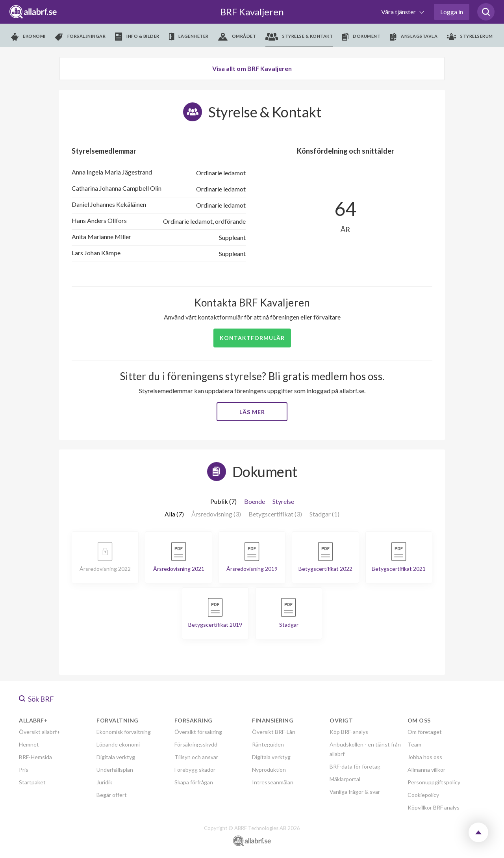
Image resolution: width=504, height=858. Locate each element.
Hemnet (29, 744)
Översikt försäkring (198, 732)
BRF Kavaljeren (252, 12)
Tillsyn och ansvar (196, 757)
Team (414, 744)
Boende (255, 501)
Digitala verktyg (116, 757)
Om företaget (425, 732)
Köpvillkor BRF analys (434, 807)
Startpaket (32, 782)
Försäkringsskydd (196, 744)
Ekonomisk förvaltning (124, 732)
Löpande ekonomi (118, 744)
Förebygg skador (195, 770)
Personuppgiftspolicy (434, 782)
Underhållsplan (115, 770)
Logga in (452, 12)
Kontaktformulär (252, 338)
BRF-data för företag (355, 766)
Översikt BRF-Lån (274, 732)
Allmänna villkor (426, 770)
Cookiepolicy (423, 795)
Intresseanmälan (273, 782)
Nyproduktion (269, 770)
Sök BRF (36, 699)
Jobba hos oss (425, 757)
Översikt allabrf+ (40, 732)
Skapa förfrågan (194, 782)
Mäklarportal (345, 779)
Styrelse (283, 501)
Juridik (104, 782)
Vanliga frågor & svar (355, 792)
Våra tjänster (399, 12)
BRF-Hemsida (35, 757)
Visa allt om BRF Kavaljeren (252, 68)
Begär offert (112, 795)
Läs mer (252, 412)
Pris (24, 770)
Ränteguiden (268, 744)
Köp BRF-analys (349, 732)
